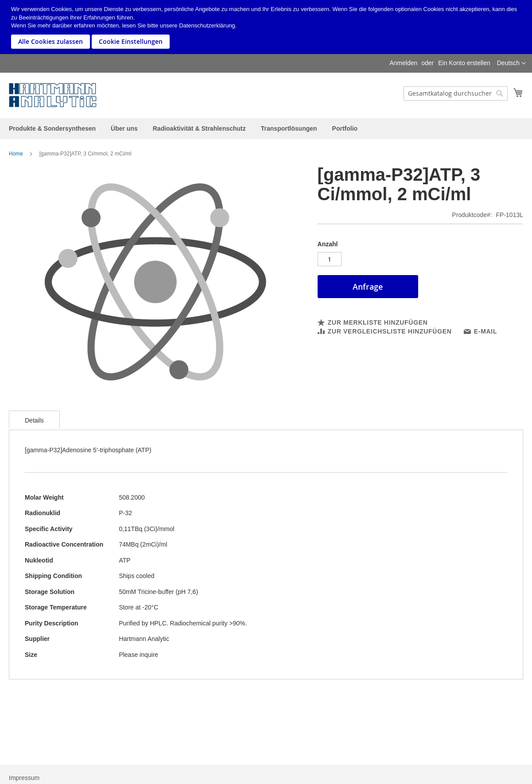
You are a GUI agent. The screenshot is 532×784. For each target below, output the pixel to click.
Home (16, 154)
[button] (511, 63)
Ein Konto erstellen (464, 63)
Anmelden (403, 63)
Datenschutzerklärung (207, 25)
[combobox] (456, 93)
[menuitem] (52, 128)
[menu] (266, 129)
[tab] (34, 419)
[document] (267, 27)
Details (34, 420)
